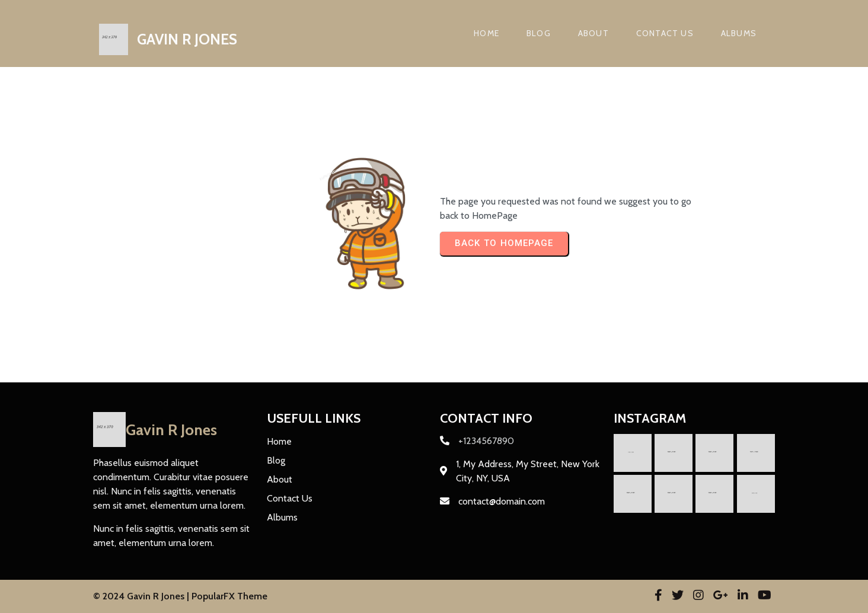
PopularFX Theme (229, 596)
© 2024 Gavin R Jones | (142, 596)
